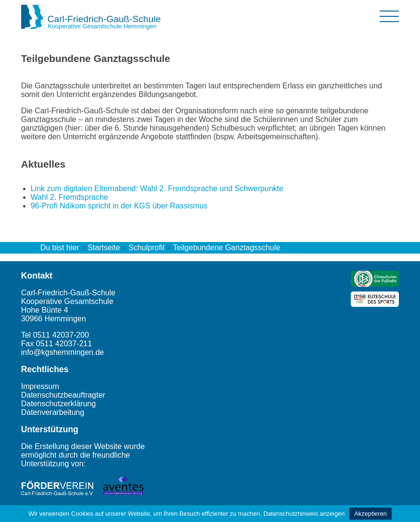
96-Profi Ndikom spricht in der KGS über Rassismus (119, 206)
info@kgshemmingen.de (63, 352)
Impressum (40, 386)
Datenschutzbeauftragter (63, 395)
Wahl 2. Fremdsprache (69, 197)
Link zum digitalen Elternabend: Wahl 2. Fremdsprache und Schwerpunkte (157, 188)
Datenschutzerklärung (59, 404)
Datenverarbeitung (53, 412)
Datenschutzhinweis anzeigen (304, 514)
